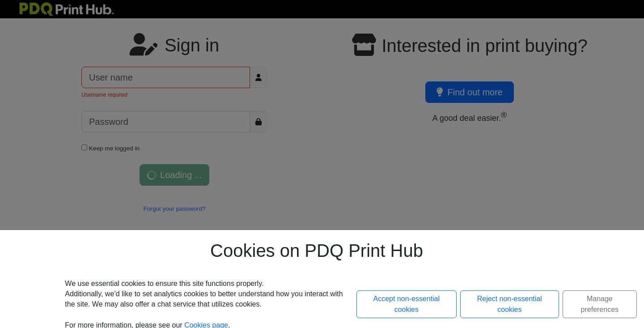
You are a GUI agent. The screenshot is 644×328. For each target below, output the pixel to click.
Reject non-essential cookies (510, 304)
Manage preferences (600, 304)
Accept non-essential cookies (407, 304)
